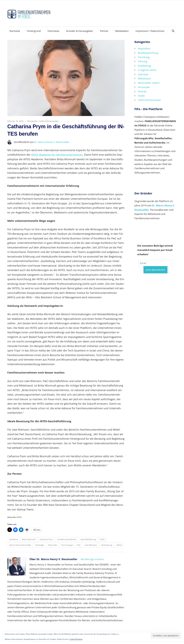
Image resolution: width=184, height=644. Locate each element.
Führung (143, 61)
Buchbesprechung (148, 53)
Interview (143, 74)
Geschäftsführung (88, 539)
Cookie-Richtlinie (76, 639)
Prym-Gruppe (67, 545)
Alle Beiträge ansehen (92, 559)
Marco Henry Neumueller (20, 545)
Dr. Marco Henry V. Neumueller (52, 142)
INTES (102, 539)
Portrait (142, 91)
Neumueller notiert (149, 83)
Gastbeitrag (144, 66)
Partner (104, 31)
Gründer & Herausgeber (80, 31)
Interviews (53, 31)
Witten (119, 545)
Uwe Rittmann (91, 545)
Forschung (144, 57)
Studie (141, 96)
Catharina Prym (46, 539)
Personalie (32, 121)
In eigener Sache (147, 70)
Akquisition (144, 48)
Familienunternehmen (67, 539)
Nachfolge (40, 545)
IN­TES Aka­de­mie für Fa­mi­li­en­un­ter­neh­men (57, 155)
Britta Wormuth (29, 539)
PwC (79, 545)
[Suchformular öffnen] (173, 31)
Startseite (15, 31)
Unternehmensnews (49, 121)
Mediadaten (122, 31)
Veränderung (107, 545)
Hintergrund (34, 31)
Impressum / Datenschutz (150, 31)
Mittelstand (144, 78)
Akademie (14, 539)
